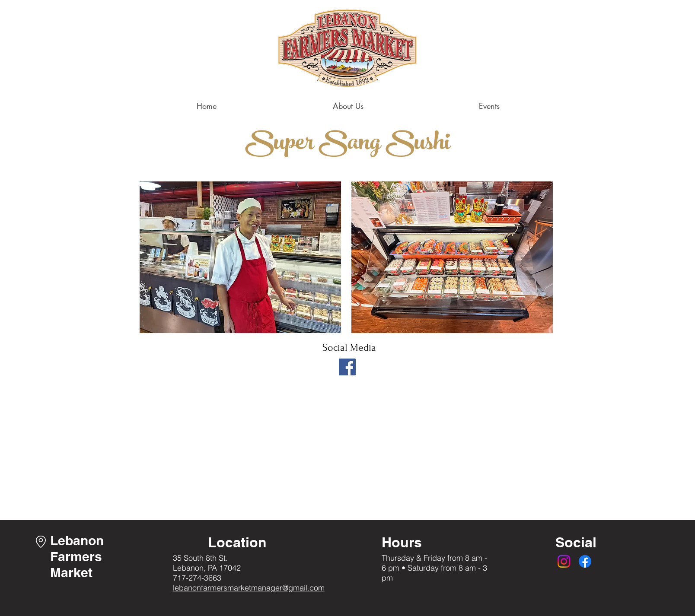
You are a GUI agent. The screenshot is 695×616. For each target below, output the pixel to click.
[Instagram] (564, 561)
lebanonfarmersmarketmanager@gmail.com (249, 588)
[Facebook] (347, 367)
